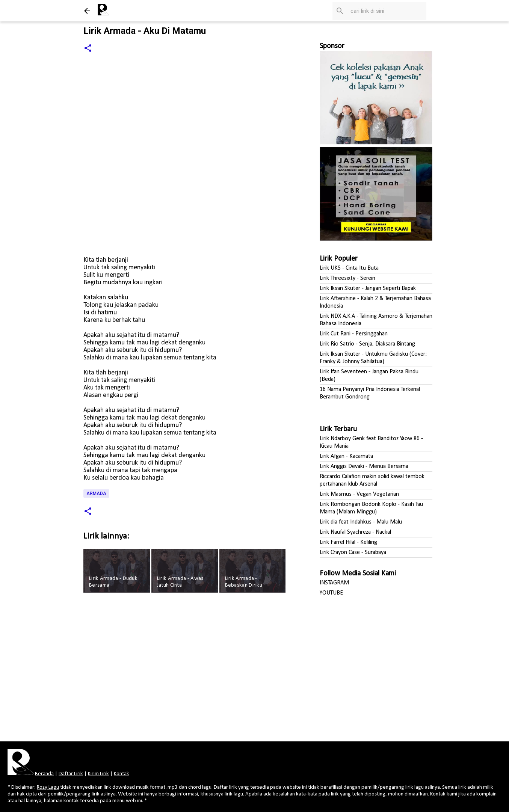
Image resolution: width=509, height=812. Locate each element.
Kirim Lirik (98, 774)
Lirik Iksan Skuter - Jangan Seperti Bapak (368, 288)
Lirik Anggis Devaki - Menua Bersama (364, 466)
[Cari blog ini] (387, 11)
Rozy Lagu (48, 787)
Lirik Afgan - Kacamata (346, 456)
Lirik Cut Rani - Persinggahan (354, 334)
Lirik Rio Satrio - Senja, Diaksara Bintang (367, 344)
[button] (88, 49)
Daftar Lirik (71, 774)
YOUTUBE (331, 593)
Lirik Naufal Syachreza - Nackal (355, 532)
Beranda (44, 774)
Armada (96, 494)
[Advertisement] (186, 670)
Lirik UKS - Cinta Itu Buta (349, 268)
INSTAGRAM (334, 583)
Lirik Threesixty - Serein (347, 278)
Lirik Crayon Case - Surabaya (353, 552)
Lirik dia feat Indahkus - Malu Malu (361, 522)
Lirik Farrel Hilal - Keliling (348, 542)
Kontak (122, 774)
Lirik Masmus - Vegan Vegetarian (359, 494)
